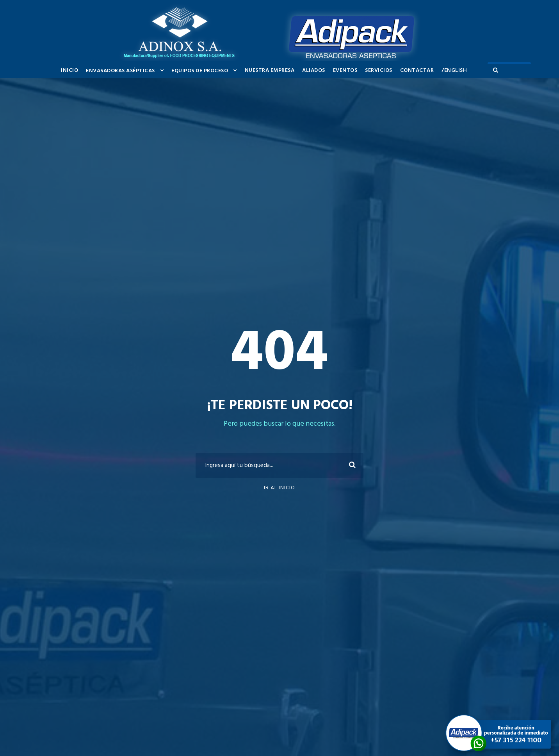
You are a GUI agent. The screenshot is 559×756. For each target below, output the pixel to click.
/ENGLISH (454, 70)
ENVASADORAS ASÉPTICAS (120, 71)
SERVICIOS (379, 70)
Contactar (417, 70)
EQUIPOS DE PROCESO (200, 71)
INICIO (69, 70)
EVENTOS (345, 70)
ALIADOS (314, 70)
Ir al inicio (279, 488)
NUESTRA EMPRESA (270, 70)
